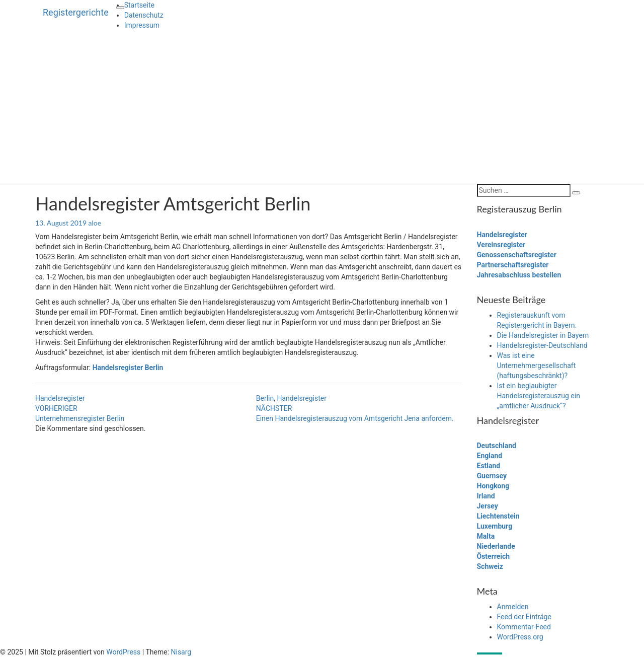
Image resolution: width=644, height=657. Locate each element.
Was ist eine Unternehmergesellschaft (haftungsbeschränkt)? (537, 366)
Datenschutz (144, 15)
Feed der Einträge (524, 617)
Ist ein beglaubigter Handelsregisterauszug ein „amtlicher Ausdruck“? (539, 396)
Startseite (139, 5)
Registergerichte (76, 12)
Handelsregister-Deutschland (542, 345)
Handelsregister (60, 398)
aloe (95, 223)
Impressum (142, 25)
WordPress (123, 652)
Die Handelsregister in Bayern (543, 335)
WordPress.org (520, 637)
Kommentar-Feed (524, 627)
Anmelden (513, 607)
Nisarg (181, 652)
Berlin (265, 398)
